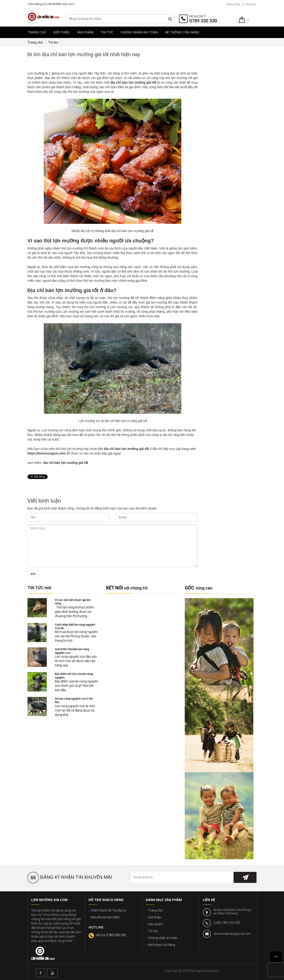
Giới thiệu (155, 917)
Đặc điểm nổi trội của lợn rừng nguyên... (74, 676)
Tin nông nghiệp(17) (217, 69)
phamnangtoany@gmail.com (232, 934)
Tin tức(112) (212, 79)
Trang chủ (155, 910)
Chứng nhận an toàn (163, 938)
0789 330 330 (203, 21)
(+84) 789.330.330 (227, 923)
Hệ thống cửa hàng (162, 945)
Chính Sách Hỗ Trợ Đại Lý (108, 910)
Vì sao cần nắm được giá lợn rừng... (73, 602)
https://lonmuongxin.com (47, 453)
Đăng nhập (233, 4)
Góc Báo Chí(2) (214, 60)
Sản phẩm (156, 924)
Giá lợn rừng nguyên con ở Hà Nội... (74, 700)
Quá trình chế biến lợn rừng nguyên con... (72, 651)
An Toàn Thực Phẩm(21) (219, 65)
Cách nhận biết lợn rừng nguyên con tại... (75, 626)
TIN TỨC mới (39, 588)
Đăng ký (251, 4)
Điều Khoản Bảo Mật (105, 917)
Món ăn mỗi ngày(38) (218, 74)
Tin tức (153, 931)
